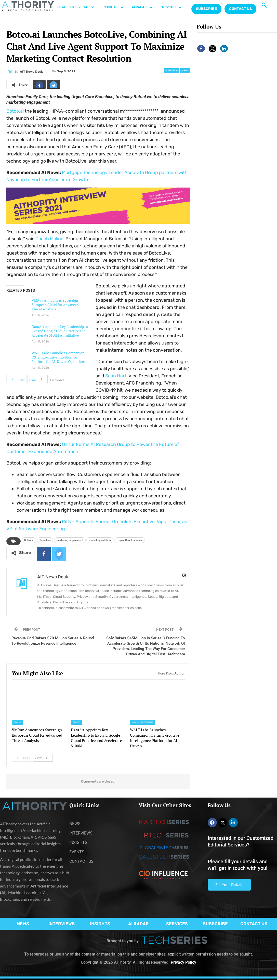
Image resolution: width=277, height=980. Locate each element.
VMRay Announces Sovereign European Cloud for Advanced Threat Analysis (55, 305)
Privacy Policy (183, 962)
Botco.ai (15, 111)
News (185, 71)
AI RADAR (145, 7)
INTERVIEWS (84, 7)
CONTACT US (240, 9)
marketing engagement (70, 540)
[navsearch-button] (264, 6)
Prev (17, 379)
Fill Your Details (229, 885)
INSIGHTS (116, 7)
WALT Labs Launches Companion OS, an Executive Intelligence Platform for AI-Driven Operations (58, 357)
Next (37, 379)
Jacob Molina (50, 239)
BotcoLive (45, 540)
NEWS (62, 7)
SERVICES (174, 7)
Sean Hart (116, 376)
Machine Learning (142, 722)
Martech (172, 71)
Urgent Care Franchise (130, 540)
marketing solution (100, 540)
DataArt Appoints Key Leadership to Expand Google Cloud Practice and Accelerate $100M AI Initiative (60, 331)
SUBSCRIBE (215, 924)
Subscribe (206, 9)
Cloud (17, 722)
